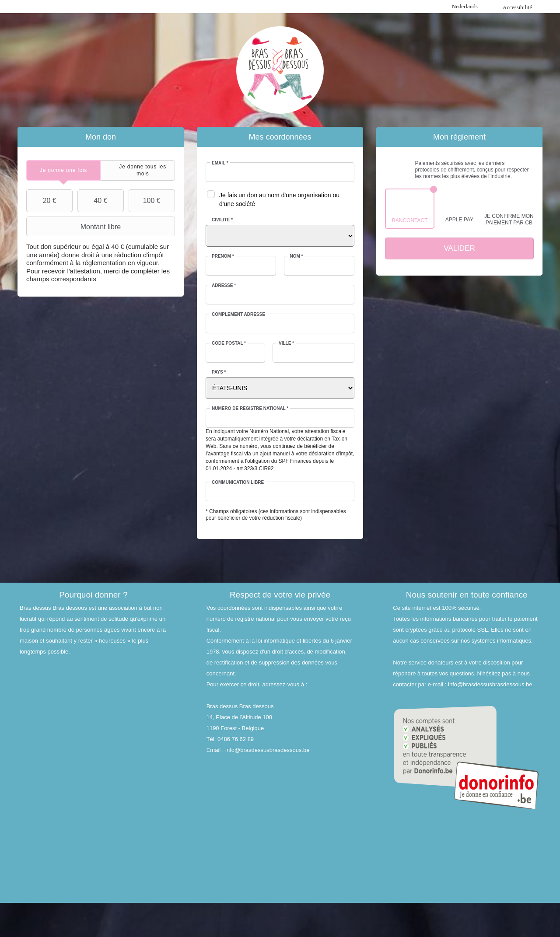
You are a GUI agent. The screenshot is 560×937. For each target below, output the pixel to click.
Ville (286, 343)
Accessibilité (517, 7)
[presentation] (63, 170)
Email (220, 163)
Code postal (229, 343)
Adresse (224, 285)
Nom (297, 256)
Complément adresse (238, 314)
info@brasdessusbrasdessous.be (490, 684)
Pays (219, 372)
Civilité (222, 220)
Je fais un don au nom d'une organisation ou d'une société (279, 199)
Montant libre (75, 227)
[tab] (63, 170)
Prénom (223, 256)
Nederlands (465, 6)
